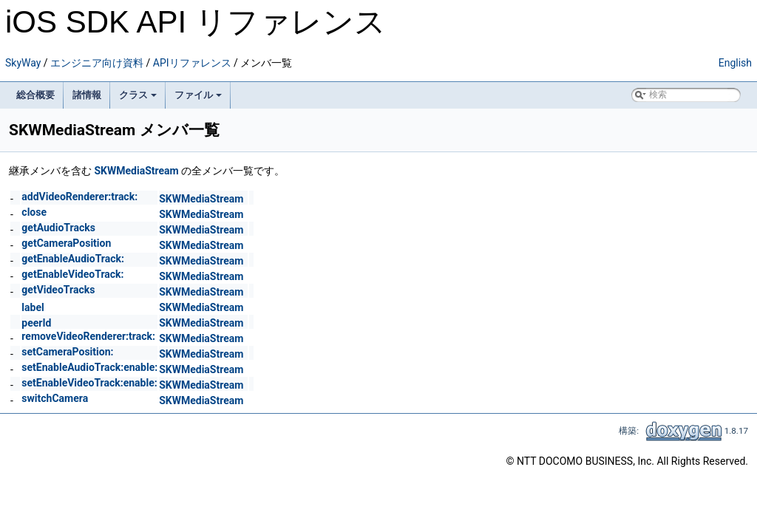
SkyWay (23, 63)
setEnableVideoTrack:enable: (89, 383)
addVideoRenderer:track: (79, 197)
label (33, 307)
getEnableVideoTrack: (72, 274)
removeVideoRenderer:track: (88, 336)
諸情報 (87, 95)
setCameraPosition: (67, 352)
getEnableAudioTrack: (73, 259)
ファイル (198, 95)
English (735, 63)
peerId (36, 323)
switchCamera (55, 398)
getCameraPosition (66, 243)
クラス (138, 95)
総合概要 (35, 95)
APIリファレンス (192, 63)
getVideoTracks (58, 290)
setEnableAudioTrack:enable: (89, 367)
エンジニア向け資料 (97, 63)
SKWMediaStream (136, 171)
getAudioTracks (58, 228)
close (34, 212)
